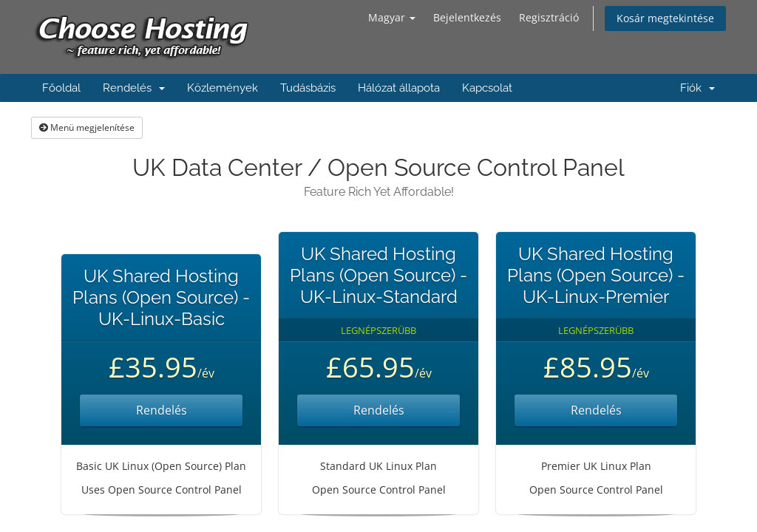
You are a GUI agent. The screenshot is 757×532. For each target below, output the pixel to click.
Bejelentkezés (467, 17)
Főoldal (61, 88)
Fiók (697, 88)
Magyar (392, 17)
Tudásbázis (308, 88)
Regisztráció (549, 17)
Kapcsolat (487, 88)
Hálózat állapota (399, 88)
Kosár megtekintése (665, 18)
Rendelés (134, 88)
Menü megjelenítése (87, 127)
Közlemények (223, 88)
